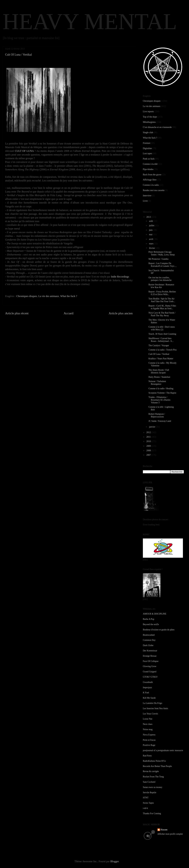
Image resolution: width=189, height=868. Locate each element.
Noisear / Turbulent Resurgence (157, 383)
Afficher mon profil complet (170, 834)
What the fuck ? (69, 296)
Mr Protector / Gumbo (158, 259)
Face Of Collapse (151, 661)
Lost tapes (147, 153)
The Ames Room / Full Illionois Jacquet (159, 371)
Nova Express (149, 735)
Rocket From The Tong (153, 777)
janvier (152, 427)
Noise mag (148, 729)
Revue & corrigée (151, 771)
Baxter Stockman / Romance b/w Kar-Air (161, 286)
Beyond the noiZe (151, 624)
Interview (147, 196)
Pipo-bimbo (148, 169)
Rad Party (147, 756)
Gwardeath (148, 682)
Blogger (115, 861)
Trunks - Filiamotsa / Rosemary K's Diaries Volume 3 (159, 400)
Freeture (147, 143)
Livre (145, 201)
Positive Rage (149, 745)
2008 (149, 450)
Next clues (148, 724)
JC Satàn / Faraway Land (160, 421)
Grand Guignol (150, 672)
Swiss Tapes (148, 803)
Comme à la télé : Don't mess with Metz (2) (162, 328)
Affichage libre (150, 180)
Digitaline (147, 148)
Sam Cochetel (149, 782)
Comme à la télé (150, 164)
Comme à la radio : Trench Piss (163, 350)
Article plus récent (17, 313)
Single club (148, 132)
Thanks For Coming (152, 813)
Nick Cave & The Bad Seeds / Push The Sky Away (162, 314)
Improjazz (147, 687)
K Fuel (146, 693)
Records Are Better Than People (157, 766)
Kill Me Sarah (149, 698)
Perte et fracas (149, 740)
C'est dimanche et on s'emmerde (157, 127)
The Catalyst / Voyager (159, 345)
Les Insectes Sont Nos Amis (155, 708)
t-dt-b (145, 808)
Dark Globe (148, 645)
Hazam (164, 830)
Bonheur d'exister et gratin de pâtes (159, 630)
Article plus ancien (121, 313)
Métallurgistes (149, 122)
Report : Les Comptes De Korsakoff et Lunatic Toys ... (163, 265)
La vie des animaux (49, 296)
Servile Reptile (150, 793)
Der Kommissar (150, 651)
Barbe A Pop (149, 619)
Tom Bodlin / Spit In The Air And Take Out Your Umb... (162, 300)
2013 (149, 217)
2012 (149, 432)
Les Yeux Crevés (150, 714)
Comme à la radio (151, 185)
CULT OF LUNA (24, 151)
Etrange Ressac (150, 656)
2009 (149, 446)
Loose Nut (148, 719)
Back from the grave (152, 175)
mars (151, 244)
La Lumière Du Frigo (152, 703)
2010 (149, 441)
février (152, 248)
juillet (152, 226)
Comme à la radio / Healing (161, 389)
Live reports (148, 112)
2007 (149, 455)
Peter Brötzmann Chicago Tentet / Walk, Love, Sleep (162, 253)
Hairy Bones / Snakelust (159, 377)
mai (151, 234)
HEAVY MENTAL (90, 21)
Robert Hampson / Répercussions (157, 415)
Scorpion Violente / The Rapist (162, 393)
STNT (146, 798)
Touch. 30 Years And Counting (162, 334)
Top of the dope (150, 117)
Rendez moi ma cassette (154, 190)
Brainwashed (149, 635)
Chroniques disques (27, 296)
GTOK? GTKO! (150, 677)
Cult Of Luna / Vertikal (159, 354)
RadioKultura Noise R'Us (154, 761)
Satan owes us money (153, 787)
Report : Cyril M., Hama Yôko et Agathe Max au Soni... (162, 307)
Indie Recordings (120, 277)
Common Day (149, 640)
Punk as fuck (149, 159)
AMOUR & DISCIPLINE (155, 614)
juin (151, 230)
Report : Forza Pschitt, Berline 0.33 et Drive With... (162, 293)
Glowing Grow (150, 666)
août (151, 221)
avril (151, 239)
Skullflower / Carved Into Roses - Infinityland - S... (161, 340)
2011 (149, 437)
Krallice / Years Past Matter (161, 359)
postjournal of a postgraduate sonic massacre (163, 750)
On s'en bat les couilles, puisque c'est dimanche (160, 279)
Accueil (69, 313)
